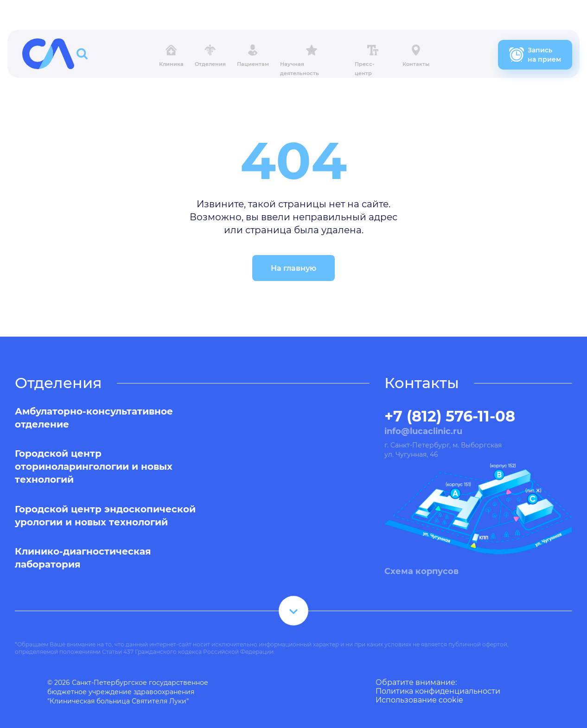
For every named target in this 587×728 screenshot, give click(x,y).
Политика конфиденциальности (438, 691)
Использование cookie (419, 700)
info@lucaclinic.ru (423, 431)
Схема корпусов (421, 571)
